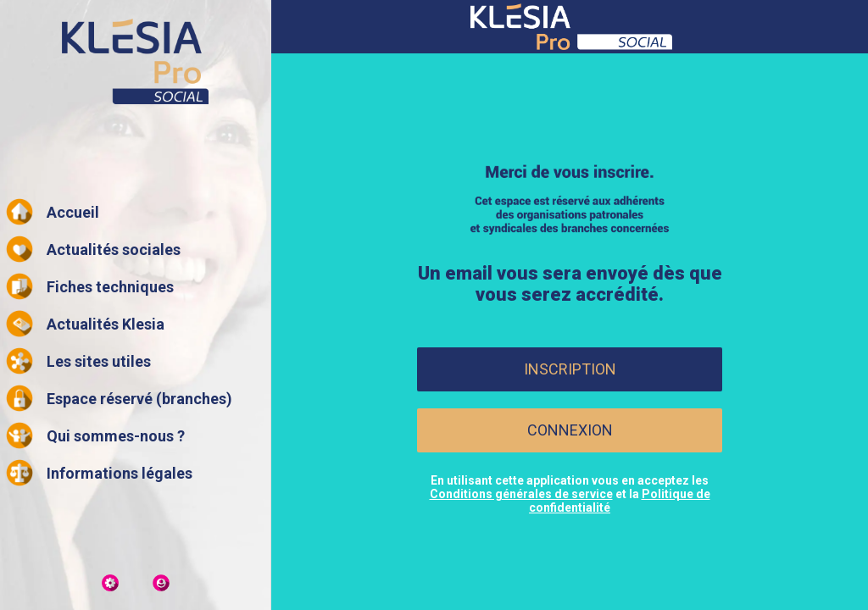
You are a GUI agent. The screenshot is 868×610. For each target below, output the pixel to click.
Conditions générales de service (521, 494)
